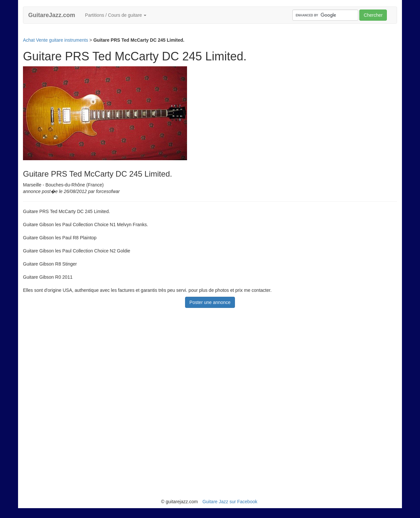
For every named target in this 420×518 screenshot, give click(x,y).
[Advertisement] (142, 33)
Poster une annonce (210, 302)
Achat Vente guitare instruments (55, 40)
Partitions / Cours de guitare (116, 15)
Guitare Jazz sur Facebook (230, 502)
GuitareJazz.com (52, 15)
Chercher (373, 15)
